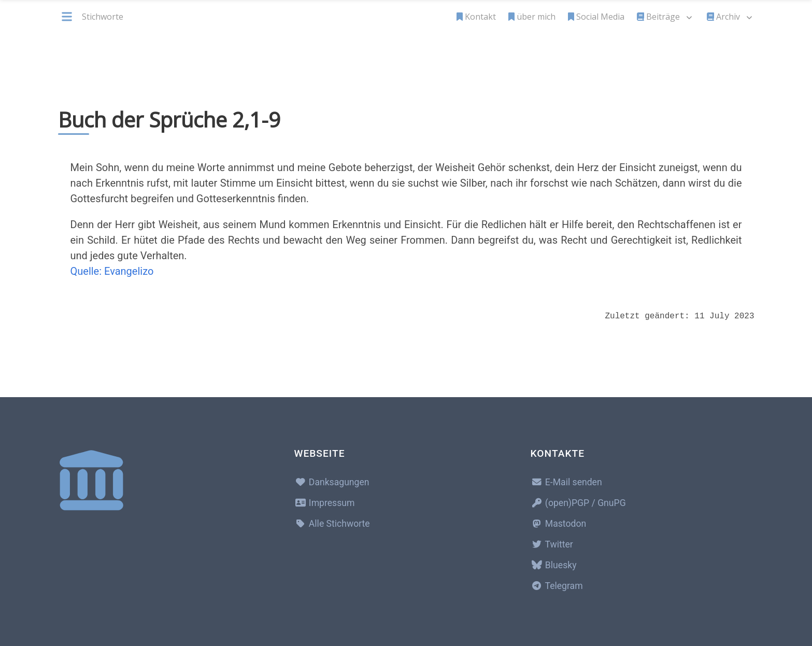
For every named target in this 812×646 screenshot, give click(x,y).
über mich (532, 17)
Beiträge (658, 17)
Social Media (596, 17)
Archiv (723, 17)
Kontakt (476, 17)
